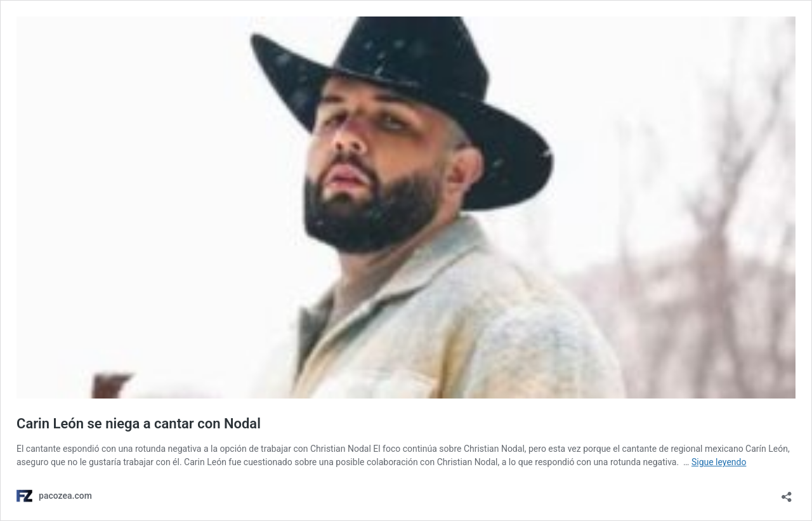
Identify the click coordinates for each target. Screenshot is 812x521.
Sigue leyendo (719, 462)
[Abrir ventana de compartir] (787, 493)
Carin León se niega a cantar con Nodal (139, 424)
